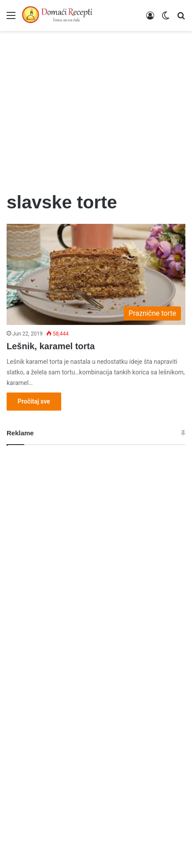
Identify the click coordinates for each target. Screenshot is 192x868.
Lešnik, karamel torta (51, 346)
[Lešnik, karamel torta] (96, 274)
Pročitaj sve (34, 401)
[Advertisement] (96, 106)
